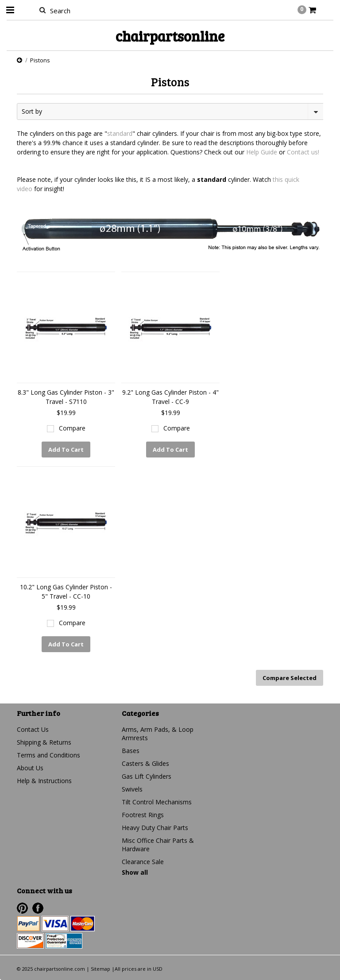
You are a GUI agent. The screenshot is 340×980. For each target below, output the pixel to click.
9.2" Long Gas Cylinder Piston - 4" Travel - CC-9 (170, 397)
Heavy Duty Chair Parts (155, 828)
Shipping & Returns (44, 742)
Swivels (132, 789)
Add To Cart (66, 450)
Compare (72, 428)
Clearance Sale (143, 862)
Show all (135, 872)
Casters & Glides (145, 763)
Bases (131, 751)
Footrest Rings (143, 815)
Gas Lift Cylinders (147, 776)
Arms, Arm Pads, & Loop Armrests (158, 734)
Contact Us (33, 729)
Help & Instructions (44, 781)
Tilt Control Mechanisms (157, 802)
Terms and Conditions (48, 755)
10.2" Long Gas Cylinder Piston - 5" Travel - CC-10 (66, 592)
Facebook (38, 908)
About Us (30, 768)
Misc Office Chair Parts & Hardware (158, 845)
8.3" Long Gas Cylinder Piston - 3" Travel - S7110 (66, 397)
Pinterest (22, 908)
